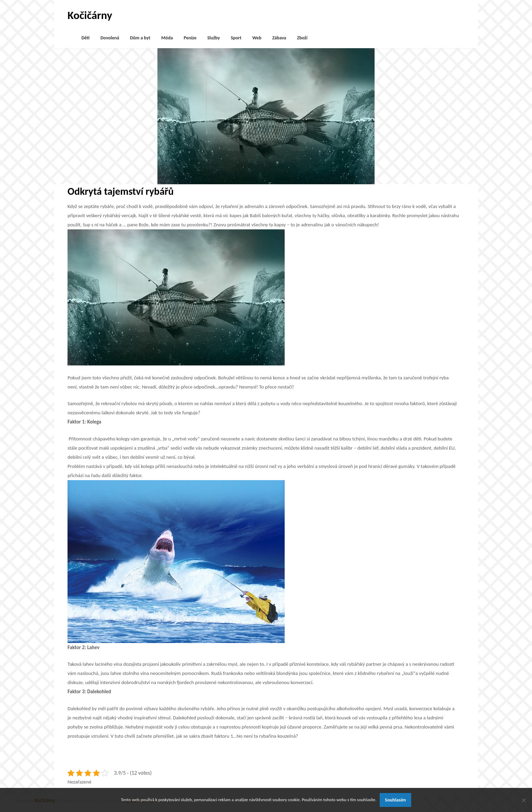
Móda (167, 38)
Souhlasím (396, 800)
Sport (236, 38)
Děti (85, 38)
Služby (214, 38)
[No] (524, 800)
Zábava (279, 38)
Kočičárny (90, 15)
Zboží (302, 38)
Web (257, 38)
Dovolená (110, 38)
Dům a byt (140, 38)
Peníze (190, 38)
